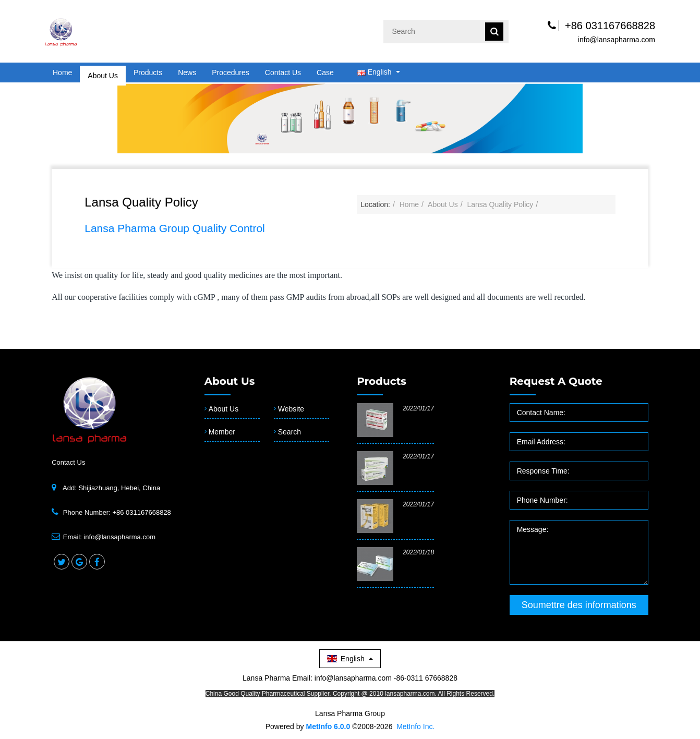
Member (222, 432)
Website (291, 409)
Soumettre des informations (579, 605)
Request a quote (556, 381)
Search (289, 432)
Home (62, 72)
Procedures (231, 72)
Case (325, 72)
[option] (350, 118)
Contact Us (283, 72)
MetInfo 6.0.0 (328, 726)
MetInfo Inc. (415, 726)
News (187, 72)
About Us (103, 72)
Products (148, 72)
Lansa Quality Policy (500, 204)
